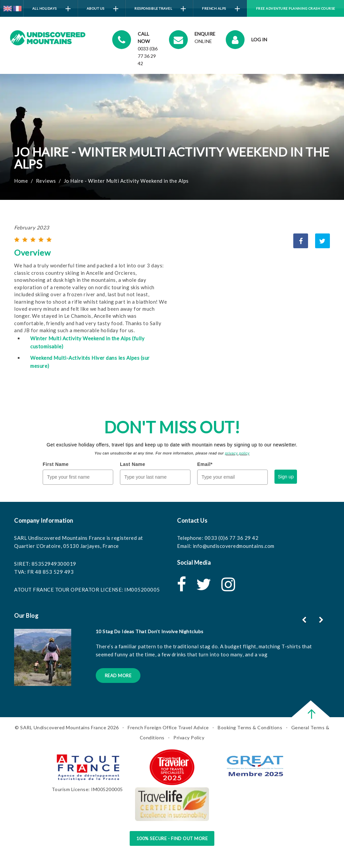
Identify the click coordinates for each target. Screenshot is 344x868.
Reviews (46, 181)
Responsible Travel (160, 9)
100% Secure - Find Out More (172, 838)
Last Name (133, 464)
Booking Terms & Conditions (250, 727)
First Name (56, 464)
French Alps (221, 9)
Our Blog (26, 616)
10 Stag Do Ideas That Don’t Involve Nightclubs (150, 631)
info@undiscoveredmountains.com (234, 546)
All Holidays (51, 9)
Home (21, 181)
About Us (102, 9)
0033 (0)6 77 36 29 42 (232, 538)
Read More (118, 676)
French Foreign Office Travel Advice (168, 727)
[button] (322, 620)
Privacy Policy (189, 737)
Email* (205, 464)
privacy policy (237, 453)
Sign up (286, 477)
